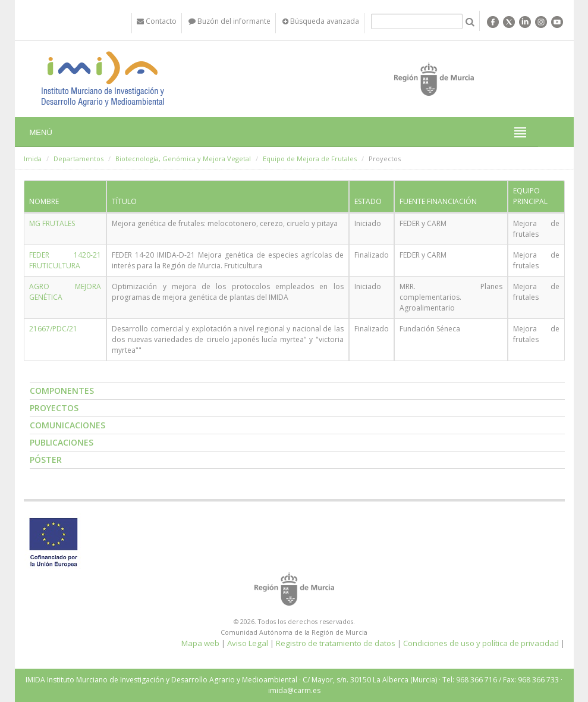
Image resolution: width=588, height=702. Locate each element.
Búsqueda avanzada (321, 21)
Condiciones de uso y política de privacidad (481, 643)
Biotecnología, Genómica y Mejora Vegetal (183, 159)
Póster (46, 460)
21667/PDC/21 (53, 329)
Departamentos (78, 159)
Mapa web (200, 643)
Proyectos (54, 408)
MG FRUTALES (52, 223)
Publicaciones (62, 442)
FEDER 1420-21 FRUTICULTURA (65, 260)
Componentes (62, 391)
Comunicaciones (67, 425)
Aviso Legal (248, 643)
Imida (33, 159)
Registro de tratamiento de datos (336, 643)
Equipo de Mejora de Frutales (310, 159)
